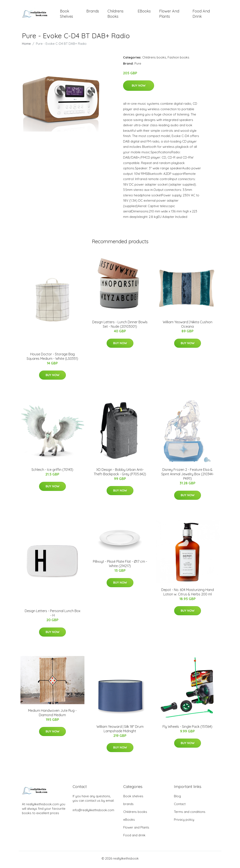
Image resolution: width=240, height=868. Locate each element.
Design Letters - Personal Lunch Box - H (53, 615)
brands (93, 12)
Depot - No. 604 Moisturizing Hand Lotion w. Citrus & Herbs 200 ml (188, 594)
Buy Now (139, 88)
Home (26, 46)
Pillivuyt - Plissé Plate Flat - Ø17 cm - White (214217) (120, 566)
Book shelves (66, 15)
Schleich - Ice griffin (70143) (52, 472)
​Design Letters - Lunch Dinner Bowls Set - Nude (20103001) (120, 327)
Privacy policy (184, 822)
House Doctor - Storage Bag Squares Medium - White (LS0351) (52, 358)
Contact (180, 806)
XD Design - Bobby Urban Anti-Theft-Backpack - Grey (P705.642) (120, 474)
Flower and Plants (169, 15)
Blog (177, 798)
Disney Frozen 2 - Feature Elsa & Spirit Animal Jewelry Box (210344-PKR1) (188, 476)
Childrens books (115, 15)
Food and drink (201, 15)
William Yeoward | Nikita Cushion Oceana (188, 327)
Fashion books (178, 59)
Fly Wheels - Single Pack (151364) (187, 729)
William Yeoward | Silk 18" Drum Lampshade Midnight (120, 731)
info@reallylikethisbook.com (93, 812)
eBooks (144, 12)
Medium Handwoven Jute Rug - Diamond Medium (52, 715)
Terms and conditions (190, 814)
